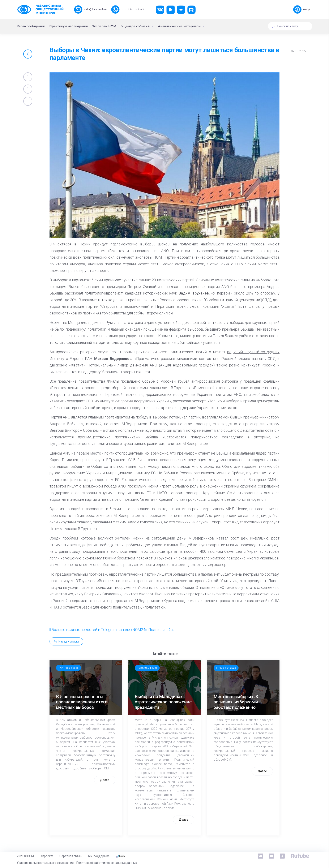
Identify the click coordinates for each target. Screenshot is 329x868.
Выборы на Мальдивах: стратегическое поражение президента (163, 702)
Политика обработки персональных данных (107, 863)
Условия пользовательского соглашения (45, 863)
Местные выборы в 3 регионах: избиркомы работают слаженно (236, 702)
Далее (105, 780)
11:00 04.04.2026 (226, 668)
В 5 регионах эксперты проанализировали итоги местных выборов (82, 702)
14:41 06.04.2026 (68, 668)
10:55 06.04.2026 (147, 668)
